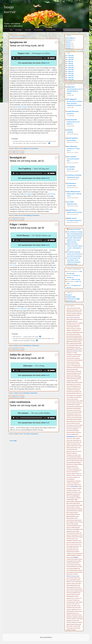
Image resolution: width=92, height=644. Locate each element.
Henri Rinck (69, 427)
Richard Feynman (78, 559)
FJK (80, 392)
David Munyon (27, 346)
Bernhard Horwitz (71, 338)
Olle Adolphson (77, 529)
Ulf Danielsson (71, 183)
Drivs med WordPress (46, 637)
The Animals (27, 434)
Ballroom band (79, 332)
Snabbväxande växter (73, 177)
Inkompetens (71, 436)
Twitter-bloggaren (71, 611)
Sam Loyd (73, 574)
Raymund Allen (70, 557)
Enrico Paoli (76, 384)
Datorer (68, 369)
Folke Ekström (72, 394)
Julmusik (72, 457)
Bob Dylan (72, 345)
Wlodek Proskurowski (76, 624)
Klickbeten (76, 464)
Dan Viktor (73, 368)
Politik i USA (75, 548)
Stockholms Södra (73, 589)
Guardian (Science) (75, 230)
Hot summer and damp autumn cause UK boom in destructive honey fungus (75, 254)
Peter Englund (72, 542)
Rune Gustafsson (70, 572)
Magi (74, 496)
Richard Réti (69, 561)
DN (76, 377)
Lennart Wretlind (70, 485)
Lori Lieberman (74, 492)
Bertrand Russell (70, 340)
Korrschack (69, 470)
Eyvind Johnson (76, 390)
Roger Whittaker (74, 569)
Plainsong (75, 546)
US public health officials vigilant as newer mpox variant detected (74, 240)
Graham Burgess (70, 414)
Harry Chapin (79, 425)
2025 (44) (70, 55)
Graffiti (80, 412)
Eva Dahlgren (69, 390)
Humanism (79, 433)
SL (81, 582)
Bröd (72, 351)
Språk (80, 584)
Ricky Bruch (75, 561)
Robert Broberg (72, 563)
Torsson (79, 606)
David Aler (73, 370)
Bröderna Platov (78, 351)
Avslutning (70, 132)
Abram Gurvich (77, 308)
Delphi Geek (71, 87)
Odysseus (69, 528)
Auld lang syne (75, 331)
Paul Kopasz (80, 537)
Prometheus (77, 552)
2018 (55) (70, 67)
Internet (77, 437)
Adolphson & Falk (70, 310)
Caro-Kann (69, 356)
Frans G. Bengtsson (78, 395)
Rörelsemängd (73, 570)
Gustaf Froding (70, 421)
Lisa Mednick (69, 490)
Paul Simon (69, 539)
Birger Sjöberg (78, 342)
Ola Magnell (77, 528)
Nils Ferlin (69, 524)
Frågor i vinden (19, 224)
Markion (75, 503)
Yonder (68, 628)
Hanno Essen (74, 423)
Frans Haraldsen (70, 397)
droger (73, 382)
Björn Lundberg (70, 344)
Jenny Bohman (74, 444)
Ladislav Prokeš (75, 474)
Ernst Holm (74, 388)
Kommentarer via (73, 299)
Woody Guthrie (70, 626)
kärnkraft (73, 459)
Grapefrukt (69, 416)
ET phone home (71, 186)
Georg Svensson (70, 407)
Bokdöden (72, 347)
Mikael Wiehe (69, 516)
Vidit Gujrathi (79, 619)
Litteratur (69, 40)
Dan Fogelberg (28, 215)
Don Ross (69, 379)
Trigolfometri (74, 610)
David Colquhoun (72, 138)
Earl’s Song (13, 265)
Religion (76, 557)
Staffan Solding (70, 585)
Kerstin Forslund (70, 461)
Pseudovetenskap (76, 554)
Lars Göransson (78, 475)
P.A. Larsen (80, 535)
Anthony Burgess (73, 325)
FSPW (81, 401)
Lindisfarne (74, 489)
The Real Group (76, 600)
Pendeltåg (69, 541)
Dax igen (79, 373)
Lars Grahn (70, 202)
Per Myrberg (74, 541)
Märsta (79, 503)
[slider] (31, 58)
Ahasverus (77, 310)
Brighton (69, 351)
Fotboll (78, 394)
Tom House (69, 604)
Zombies (74, 630)
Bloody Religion (71, 140)
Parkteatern (69, 537)
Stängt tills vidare (72, 204)
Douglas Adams (70, 381)
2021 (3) (70, 61)
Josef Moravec (74, 453)
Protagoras (69, 554)
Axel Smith (73, 332)
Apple (72, 327)
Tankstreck (77, 595)
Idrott (77, 434)
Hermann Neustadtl (71, 431)
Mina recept (76, 516)
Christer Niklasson (78, 360)
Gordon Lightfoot (74, 412)
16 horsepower (70, 308)
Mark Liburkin (70, 503)
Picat (80, 544)
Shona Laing (69, 580)
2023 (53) (70, 59)
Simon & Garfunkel (76, 582)
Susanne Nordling (74, 591)
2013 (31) (70, 77)
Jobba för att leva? (21, 355)
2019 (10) (70, 65)
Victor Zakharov (73, 619)
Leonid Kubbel (74, 487)
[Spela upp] (14, 58)
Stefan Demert (77, 585)
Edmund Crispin (78, 382)
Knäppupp (69, 466)
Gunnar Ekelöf (75, 418)
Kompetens (69, 468)
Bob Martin (77, 345)
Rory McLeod (79, 570)
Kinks (68, 463)
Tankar (16, 148)
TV (81, 610)
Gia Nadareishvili (78, 407)
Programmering (70, 552)
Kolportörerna (75, 466)
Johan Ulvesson (75, 446)
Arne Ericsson (73, 329)
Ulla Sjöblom (69, 613)
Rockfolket (72, 567)
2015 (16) (70, 73)
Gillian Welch (69, 408)
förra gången (28, 194)
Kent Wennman (79, 459)
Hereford (75, 427)
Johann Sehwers (74, 448)
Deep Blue (69, 375)
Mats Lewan (74, 507)
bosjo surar (78, 347)
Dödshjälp (79, 377)
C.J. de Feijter (74, 353)
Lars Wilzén (75, 477)
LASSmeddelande (70, 481)
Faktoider (70, 130)
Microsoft (69, 514)
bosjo (22, 37)
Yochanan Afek (77, 626)
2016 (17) (70, 71)
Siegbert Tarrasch (76, 580)
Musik (69, 42)
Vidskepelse (69, 621)
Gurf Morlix (79, 420)
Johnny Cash (75, 451)
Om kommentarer (51, 30)
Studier (69, 46)
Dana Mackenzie (72, 146)
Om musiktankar (39, 30)
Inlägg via (71, 297)
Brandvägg (69, 349)
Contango (72, 364)
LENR (76, 485)
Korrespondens (76, 468)
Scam (77, 574)
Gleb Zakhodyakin (77, 408)
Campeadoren (70, 355)
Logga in (69, 295)
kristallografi (75, 470)
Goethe (68, 410)
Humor (68, 434)
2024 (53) (70, 57)
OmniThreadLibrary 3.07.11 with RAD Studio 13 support (75, 91)
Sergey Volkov (77, 578)
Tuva (79, 610)
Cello (79, 356)
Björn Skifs (76, 344)
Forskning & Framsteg (74, 175)
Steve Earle (75, 587)
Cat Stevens (75, 356)
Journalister (69, 455)
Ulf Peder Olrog (78, 611)
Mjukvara (69, 518)
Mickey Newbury (74, 513)
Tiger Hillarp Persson (74, 192)
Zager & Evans (73, 628)
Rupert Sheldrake (79, 572)
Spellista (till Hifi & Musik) (74, 212)
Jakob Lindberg (76, 438)
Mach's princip (70, 496)
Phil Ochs (76, 544)
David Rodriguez (73, 373)
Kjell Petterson (70, 464)
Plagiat (71, 546)
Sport (77, 584)
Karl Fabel (69, 459)
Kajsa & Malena (77, 457)
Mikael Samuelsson (76, 514)
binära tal (72, 342)
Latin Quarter (78, 481)
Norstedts (69, 526)
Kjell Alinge (72, 463)
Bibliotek (80, 340)
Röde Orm (77, 567)
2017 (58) (70, 69)
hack (70, 423)
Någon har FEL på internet (77, 522)
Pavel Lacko (75, 539)
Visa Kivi (74, 621)
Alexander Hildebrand (77, 314)
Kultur (68, 472)
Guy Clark (76, 421)
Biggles (68, 342)
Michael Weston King (75, 511)
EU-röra (79, 388)
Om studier (28, 30)
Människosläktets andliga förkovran (75, 502)
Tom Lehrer (75, 604)
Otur (70, 535)
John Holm (72, 450)
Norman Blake (75, 524)
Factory (73, 392)
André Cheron (75, 323)
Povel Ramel (76, 550)
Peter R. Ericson (70, 544)
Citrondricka (76, 362)
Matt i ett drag (76, 279)
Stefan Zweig (69, 587)
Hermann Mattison (74, 429)
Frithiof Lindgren (76, 401)
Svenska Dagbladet (73, 593)
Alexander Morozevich (71, 316)
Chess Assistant (70, 358)
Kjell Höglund (78, 463)
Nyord (80, 526)
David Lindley (75, 371)
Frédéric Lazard (70, 399)
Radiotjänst (74, 555)
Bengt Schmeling (78, 336)
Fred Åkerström (78, 397)
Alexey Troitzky (74, 317)
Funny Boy (69, 403)
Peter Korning (79, 542)
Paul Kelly (74, 537)
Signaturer (69, 582)
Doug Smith (78, 379)
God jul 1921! (71, 169)
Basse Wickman (70, 336)
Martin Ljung (69, 505)
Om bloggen (19, 30)
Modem (73, 518)
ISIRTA (80, 437)
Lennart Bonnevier (73, 111)
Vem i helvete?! (72, 157)
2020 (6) (70, 63)
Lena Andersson (75, 483)
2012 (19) (70, 79)
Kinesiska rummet (78, 461)
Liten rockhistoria (20, 402)
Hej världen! (70, 114)
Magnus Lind (27, 148)
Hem (11, 30)
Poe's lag (79, 546)
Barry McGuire (77, 334)
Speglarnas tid (18, 42)
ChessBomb (77, 358)
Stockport (80, 589)
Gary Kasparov (79, 403)
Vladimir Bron (75, 622)
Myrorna (68, 522)
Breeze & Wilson (75, 349)
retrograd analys (70, 559)
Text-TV (80, 598)
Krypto (80, 470)
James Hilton (76, 440)
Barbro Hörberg (70, 334)
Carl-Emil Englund (77, 355)
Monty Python (75, 520)
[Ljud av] (48, 58)
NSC (72, 526)
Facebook (69, 392)
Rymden (68, 574)
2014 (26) (70, 75)
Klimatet (80, 464)
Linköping (79, 489)
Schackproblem (75, 576)
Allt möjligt (70, 38)
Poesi (68, 548)
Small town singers (71, 584)
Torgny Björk (74, 606)
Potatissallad (69, 550)
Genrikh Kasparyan (71, 405)
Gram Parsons (78, 414)
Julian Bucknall (72, 120)
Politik (71, 548)
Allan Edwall (73, 319)
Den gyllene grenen (76, 375)
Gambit (73, 403)
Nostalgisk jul (18, 158)
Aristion (76, 327)
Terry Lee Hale (75, 598)
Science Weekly (70, 578)
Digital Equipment (70, 377)
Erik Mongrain (74, 386)
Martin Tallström (76, 505)
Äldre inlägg (13, 441)
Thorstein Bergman (71, 602)
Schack (69, 44)
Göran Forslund (74, 410)
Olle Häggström (72, 99)
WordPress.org (71, 301)
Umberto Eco (75, 613)
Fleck (68, 394)
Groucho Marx (75, 416)
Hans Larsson (73, 425)
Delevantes (27, 393)
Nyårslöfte (76, 526)
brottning (69, 353)
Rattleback (79, 555)
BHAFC (76, 340)
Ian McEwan (73, 434)
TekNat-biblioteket (71, 596)
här (47, 63)
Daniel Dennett (79, 368)
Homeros (74, 433)
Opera (74, 531)
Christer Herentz (70, 360)
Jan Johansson (76, 442)
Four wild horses (22, 309)
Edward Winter (70, 384)
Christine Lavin (70, 362)
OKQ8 (73, 528)
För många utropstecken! (74, 220)
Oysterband (74, 535)
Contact (68, 364)
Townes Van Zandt (76, 608)
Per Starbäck (71, 167)
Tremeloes (69, 610)
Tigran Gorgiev (79, 602)
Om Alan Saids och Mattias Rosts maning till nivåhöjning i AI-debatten (75, 103)
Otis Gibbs (77, 533)
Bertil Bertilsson (79, 338)
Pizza (68, 546)
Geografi (78, 405)
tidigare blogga (22, 107)
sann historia (51, 194)
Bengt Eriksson (72, 210)
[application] (34, 58)
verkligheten (75, 617)
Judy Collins (75, 455)
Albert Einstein (73, 312)
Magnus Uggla (74, 500)
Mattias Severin (72, 218)
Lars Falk (72, 475)
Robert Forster (74, 565)
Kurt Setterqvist (73, 472)
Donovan (73, 379)
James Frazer (69, 440)
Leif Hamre (69, 483)
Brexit (81, 349)
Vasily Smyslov (75, 615)
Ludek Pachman (77, 494)
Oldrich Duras (70, 529)
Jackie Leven (69, 438)
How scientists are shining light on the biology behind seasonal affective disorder (75, 234)
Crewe (76, 364)
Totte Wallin (69, 608)
